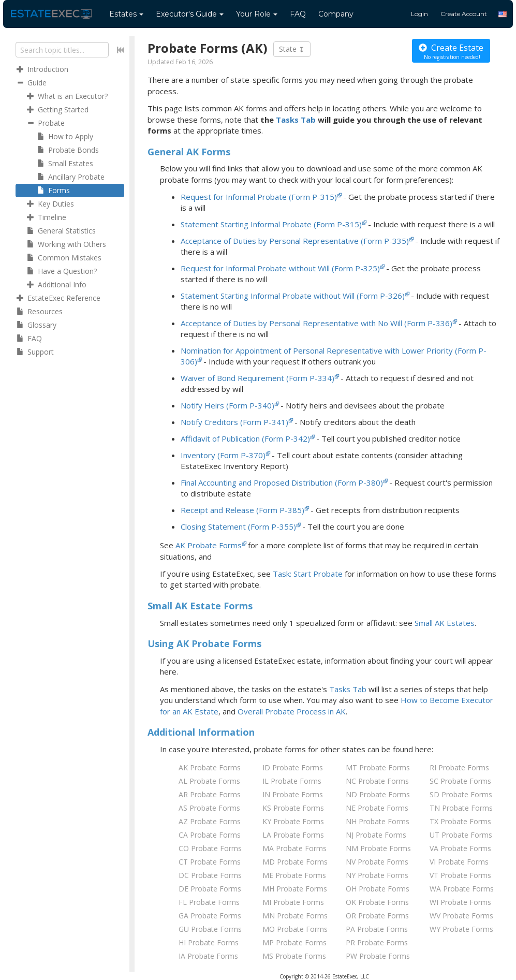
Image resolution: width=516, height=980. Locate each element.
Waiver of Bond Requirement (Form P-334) (257, 378)
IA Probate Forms (208, 956)
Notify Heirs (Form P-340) (227, 405)
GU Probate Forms (210, 929)
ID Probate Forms (293, 767)
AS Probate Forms (209, 808)
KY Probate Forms (293, 821)
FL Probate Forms (209, 902)
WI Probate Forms (460, 902)
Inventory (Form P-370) (223, 455)
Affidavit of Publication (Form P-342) (245, 438)
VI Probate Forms (459, 862)
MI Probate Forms (293, 902)
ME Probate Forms (294, 875)
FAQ (298, 14)
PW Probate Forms (378, 956)
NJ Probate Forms (376, 835)
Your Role (257, 14)
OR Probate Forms (377, 916)
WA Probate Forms (462, 889)
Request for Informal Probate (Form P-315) (259, 197)
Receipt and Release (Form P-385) (242, 510)
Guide (190, 14)
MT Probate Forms (378, 767)
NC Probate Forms (377, 781)
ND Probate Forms (378, 794)
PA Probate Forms (377, 929)
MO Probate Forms (295, 929)
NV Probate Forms (377, 862)
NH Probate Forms (378, 821)
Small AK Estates (445, 623)
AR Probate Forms (210, 794)
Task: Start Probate (308, 574)
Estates (126, 14)
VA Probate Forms (460, 848)
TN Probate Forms (461, 808)
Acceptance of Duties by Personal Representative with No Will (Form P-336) (316, 323)
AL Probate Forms (209, 781)
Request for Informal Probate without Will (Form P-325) (280, 268)
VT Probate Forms (460, 875)
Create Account (464, 14)
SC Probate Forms (460, 781)
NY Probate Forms (377, 875)
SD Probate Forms (461, 794)
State (292, 49)
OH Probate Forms (378, 889)
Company (336, 14)
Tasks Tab (296, 120)
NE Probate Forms (377, 808)
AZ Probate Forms (210, 821)
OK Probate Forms (377, 902)
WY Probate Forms (461, 929)
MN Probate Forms (295, 916)
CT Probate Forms (210, 862)
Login (419, 14)
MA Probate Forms (294, 848)
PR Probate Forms (377, 942)
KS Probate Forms (293, 808)
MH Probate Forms (295, 889)
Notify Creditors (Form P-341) (234, 422)
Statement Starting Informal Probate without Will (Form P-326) (293, 296)
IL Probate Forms (292, 781)
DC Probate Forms (210, 875)
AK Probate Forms (209, 545)
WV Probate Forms (461, 916)
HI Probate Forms (209, 942)
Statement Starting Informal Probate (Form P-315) (271, 224)
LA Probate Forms (293, 835)
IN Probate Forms (293, 794)
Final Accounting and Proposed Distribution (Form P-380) (282, 482)
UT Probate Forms (461, 835)
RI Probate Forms (459, 767)
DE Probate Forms (210, 889)
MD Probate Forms (295, 862)
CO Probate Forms (210, 848)
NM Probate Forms (378, 848)
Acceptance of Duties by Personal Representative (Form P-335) (295, 241)
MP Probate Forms (294, 942)
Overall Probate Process (292, 711)
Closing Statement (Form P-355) (238, 526)
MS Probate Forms (294, 956)
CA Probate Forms (210, 835)
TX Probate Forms (460, 821)
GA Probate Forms (210, 916)
